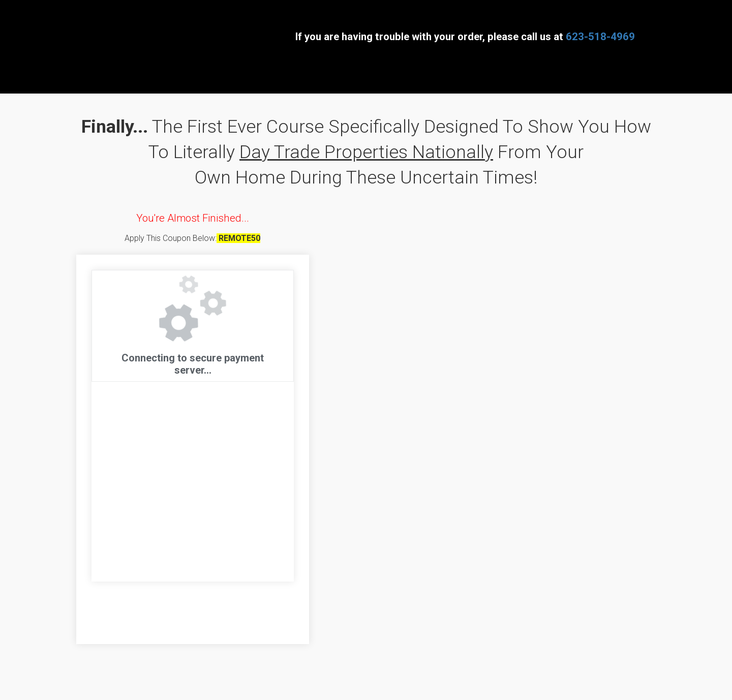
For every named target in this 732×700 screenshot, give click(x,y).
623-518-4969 (600, 37)
